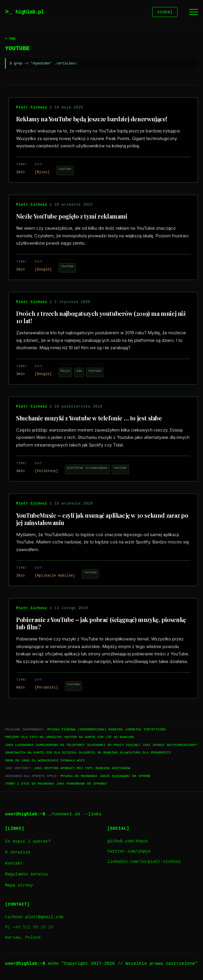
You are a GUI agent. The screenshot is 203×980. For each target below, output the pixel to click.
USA (79, 372)
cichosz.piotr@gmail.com (34, 918)
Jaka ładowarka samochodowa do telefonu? (45, 746)
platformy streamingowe (87, 469)
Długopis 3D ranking (98, 753)
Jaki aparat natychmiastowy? (170, 746)
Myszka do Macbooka (79, 777)
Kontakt (14, 864)
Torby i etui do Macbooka (29, 784)
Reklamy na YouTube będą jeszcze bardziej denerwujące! (92, 120)
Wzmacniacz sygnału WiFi (62, 761)
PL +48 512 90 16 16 (29, 928)
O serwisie (18, 853)
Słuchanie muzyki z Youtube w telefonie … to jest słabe (89, 419)
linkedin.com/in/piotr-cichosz (144, 863)
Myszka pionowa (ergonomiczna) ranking (85, 730)
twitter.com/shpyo (129, 852)
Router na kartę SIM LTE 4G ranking (99, 738)
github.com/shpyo (128, 842)
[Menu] (194, 13)
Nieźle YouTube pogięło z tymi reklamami (72, 217)
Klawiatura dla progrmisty (146, 753)
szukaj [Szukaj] (165, 12)
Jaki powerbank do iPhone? (82, 784)
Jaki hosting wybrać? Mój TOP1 (64, 769)
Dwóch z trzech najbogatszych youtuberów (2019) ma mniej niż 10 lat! (101, 318)
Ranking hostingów (113, 769)
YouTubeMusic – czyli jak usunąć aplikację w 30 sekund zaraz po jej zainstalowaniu (102, 520)
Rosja (65, 372)
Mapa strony (19, 886)
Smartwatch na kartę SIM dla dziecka (41, 753)
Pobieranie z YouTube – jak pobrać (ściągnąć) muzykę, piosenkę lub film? (101, 624)
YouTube (65, 170)
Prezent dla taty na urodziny (34, 738)
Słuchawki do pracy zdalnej (114, 746)
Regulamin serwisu (27, 875)
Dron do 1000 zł (20, 761)
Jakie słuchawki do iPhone (125, 777)
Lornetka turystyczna (145, 730)
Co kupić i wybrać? (28, 842)
